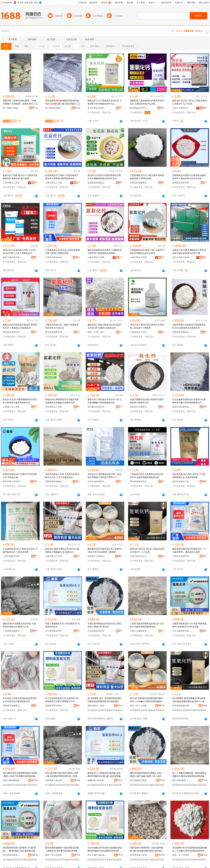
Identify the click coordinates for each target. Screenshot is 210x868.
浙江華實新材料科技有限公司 (55, 631)
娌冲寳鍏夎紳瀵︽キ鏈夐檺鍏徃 (12, 855)
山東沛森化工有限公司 (55, 556)
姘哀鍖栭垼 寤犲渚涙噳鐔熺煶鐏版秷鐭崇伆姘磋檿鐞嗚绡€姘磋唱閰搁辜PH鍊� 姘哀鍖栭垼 (104, 700)
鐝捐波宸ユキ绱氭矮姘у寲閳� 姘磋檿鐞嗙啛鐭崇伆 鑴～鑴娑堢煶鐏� (104, 775)
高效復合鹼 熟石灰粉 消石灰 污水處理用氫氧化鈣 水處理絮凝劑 (189, 476)
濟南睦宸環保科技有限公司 (12, 332)
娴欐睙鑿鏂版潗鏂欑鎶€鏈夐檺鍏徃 (97, 780)
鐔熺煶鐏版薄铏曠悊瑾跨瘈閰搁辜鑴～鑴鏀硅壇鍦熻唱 (62, 102)
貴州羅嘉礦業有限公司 (55, 332)
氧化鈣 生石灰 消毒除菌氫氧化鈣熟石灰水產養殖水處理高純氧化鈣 (20, 401)
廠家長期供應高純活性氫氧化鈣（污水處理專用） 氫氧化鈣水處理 (189, 550)
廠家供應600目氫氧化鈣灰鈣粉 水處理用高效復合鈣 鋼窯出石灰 (19, 625)
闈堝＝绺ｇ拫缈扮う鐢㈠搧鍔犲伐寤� (55, 855)
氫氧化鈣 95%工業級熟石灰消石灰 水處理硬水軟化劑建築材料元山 (105, 102)
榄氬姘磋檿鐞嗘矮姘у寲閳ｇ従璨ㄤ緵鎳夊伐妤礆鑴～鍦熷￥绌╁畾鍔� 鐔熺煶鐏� (147, 775)
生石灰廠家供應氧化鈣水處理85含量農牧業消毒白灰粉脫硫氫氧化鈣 (189, 401)
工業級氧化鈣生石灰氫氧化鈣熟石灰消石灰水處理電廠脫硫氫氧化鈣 (147, 476)
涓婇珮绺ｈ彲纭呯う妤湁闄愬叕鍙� (55, 780)
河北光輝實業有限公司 (182, 631)
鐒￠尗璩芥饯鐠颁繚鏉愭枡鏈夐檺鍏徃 (97, 855)
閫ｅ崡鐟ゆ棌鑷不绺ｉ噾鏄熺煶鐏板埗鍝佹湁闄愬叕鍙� (12, 108)
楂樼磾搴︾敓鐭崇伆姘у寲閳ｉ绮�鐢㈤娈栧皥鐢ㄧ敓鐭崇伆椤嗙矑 (20, 102)
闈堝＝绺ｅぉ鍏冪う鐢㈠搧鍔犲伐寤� (139, 706)
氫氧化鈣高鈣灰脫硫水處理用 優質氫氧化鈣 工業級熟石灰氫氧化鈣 (20, 326)
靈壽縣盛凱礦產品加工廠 (55, 482)
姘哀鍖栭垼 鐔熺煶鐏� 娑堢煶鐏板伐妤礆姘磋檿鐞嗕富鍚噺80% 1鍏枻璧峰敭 (189, 700)
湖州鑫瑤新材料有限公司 (97, 407)
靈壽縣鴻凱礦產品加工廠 (182, 407)
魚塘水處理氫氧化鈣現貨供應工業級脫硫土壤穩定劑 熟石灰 (104, 625)
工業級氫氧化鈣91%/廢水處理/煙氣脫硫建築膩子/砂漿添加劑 (147, 177)
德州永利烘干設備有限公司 (182, 257)
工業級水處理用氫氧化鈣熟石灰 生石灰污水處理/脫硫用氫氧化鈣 (147, 625)
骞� (35, 108)
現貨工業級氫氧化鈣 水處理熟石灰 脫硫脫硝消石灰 (62, 625)
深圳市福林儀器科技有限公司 (97, 482)
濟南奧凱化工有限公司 (55, 407)
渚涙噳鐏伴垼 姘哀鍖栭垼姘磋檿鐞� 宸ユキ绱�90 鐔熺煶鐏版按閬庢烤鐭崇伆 (190, 849)
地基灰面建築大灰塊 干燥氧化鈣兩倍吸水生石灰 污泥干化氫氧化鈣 (62, 476)
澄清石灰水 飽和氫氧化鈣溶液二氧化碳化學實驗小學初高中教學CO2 (105, 476)
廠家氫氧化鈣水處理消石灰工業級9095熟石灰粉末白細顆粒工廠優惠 (105, 550)
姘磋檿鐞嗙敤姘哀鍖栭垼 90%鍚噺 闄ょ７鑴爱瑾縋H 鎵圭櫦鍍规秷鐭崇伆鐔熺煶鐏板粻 (20, 849)
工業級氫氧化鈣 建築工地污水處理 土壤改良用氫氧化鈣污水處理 (147, 252)
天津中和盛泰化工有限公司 (182, 108)
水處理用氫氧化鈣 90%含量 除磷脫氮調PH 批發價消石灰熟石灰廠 (189, 625)
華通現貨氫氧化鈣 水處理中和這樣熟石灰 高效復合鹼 (20, 476)
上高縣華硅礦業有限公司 (12, 631)
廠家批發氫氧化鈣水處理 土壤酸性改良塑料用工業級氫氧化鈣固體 (105, 252)
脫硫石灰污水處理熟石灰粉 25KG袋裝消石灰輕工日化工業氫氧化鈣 (19, 252)
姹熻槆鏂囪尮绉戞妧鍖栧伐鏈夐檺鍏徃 (182, 706)
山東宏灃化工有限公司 (55, 183)
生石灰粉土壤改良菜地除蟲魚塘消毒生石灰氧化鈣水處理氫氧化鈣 (20, 700)
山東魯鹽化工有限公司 (12, 183)
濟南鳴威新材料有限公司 (139, 482)
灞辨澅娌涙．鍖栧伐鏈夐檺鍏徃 (97, 706)
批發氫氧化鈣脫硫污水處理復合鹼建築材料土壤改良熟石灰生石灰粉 (189, 177)
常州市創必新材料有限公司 (97, 108)
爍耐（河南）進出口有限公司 (97, 332)
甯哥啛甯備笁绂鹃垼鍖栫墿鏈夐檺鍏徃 (139, 855)
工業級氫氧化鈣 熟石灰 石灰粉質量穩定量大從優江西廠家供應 (62, 252)
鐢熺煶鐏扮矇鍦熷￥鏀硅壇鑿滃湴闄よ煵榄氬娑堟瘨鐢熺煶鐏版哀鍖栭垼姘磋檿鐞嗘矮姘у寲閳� (62, 849)
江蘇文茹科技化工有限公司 (139, 556)
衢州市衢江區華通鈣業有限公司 (12, 482)
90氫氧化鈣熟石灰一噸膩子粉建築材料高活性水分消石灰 (62, 326)
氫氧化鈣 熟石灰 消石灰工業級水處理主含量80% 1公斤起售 (190, 102)
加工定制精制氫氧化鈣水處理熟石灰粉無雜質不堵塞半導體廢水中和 (62, 700)
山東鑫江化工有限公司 (12, 407)
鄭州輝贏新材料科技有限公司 (139, 108)
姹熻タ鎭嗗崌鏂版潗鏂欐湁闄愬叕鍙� (12, 780)
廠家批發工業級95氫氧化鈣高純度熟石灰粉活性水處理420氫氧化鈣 (104, 326)
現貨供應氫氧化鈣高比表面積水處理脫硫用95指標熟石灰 (147, 401)
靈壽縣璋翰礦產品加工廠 (12, 706)
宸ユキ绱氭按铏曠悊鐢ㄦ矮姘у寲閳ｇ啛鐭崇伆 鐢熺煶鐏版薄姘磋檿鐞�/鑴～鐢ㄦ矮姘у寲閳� (190, 775)
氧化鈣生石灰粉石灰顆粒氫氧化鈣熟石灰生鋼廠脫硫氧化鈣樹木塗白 (104, 177)
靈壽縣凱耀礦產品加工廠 (139, 183)
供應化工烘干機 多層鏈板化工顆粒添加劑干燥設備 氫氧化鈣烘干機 (189, 252)
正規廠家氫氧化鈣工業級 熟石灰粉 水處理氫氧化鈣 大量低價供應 (20, 550)
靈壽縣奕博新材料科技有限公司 (182, 183)
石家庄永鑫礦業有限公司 (139, 631)
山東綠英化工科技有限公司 (139, 332)
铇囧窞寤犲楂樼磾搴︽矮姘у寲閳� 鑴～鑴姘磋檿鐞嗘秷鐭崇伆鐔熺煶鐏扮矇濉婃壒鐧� (147, 849)
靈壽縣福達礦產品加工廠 (97, 183)
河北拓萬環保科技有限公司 (97, 631)
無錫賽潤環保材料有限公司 (55, 706)
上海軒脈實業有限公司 (12, 556)
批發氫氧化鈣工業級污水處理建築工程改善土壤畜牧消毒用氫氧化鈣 (62, 177)
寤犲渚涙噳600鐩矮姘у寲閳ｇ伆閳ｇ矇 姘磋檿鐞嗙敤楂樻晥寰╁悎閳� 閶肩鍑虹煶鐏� (62, 775)
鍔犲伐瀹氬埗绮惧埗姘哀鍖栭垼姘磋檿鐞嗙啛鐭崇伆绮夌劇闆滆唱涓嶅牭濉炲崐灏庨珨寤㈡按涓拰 (105, 849)
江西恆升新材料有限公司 (55, 257)
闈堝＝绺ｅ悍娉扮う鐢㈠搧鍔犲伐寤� (182, 855)
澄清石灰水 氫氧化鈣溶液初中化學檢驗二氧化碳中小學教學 (147, 326)
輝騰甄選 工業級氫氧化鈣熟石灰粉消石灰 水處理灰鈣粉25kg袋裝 (147, 102)
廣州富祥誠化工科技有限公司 (182, 482)
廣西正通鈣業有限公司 (12, 257)
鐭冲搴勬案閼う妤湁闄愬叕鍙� (182, 780)
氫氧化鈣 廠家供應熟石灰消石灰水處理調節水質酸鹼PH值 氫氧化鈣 (62, 550)
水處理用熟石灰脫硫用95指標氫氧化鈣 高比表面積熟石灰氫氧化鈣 (189, 326)
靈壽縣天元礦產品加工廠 (97, 556)
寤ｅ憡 (35, 104)
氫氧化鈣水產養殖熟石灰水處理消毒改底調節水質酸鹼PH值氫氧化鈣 (62, 401)
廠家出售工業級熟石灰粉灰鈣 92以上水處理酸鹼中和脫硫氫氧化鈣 (105, 401)
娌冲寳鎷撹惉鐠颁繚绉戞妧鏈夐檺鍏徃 (139, 780)
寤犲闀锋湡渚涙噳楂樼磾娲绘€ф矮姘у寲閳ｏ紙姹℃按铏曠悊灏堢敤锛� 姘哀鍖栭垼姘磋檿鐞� (20, 775)
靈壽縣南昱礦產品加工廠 (182, 332)
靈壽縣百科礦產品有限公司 (139, 407)
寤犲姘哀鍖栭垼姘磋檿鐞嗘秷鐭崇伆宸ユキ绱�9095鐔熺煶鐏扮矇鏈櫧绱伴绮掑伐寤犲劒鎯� (147, 700)
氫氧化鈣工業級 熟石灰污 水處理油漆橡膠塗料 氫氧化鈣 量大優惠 (20, 177)
